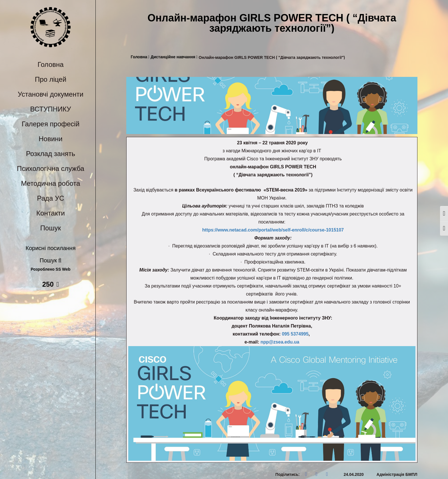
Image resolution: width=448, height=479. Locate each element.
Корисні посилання (51, 248)
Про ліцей (51, 79)
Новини (51, 139)
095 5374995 (295, 334)
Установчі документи (51, 94)
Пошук (51, 228)
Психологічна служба (51, 168)
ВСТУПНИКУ (51, 109)
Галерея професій (51, 124)
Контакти (51, 213)
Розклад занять (51, 154)
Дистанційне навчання (174, 57)
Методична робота (51, 183)
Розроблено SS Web (51, 269)
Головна (50, 64)
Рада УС (50, 198)
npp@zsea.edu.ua (280, 342)
